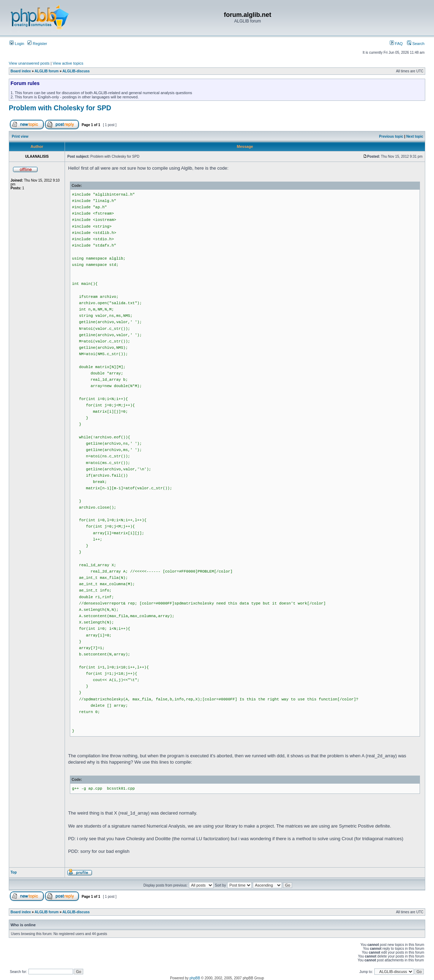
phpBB (195, 978)
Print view (20, 136)
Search (416, 44)
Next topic (415, 136)
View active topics (68, 63)
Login (17, 44)
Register (37, 44)
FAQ (396, 44)
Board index (21, 71)
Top (14, 872)
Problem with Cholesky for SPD (60, 108)
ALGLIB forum (47, 71)
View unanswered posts (29, 63)
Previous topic (391, 136)
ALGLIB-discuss (76, 71)
